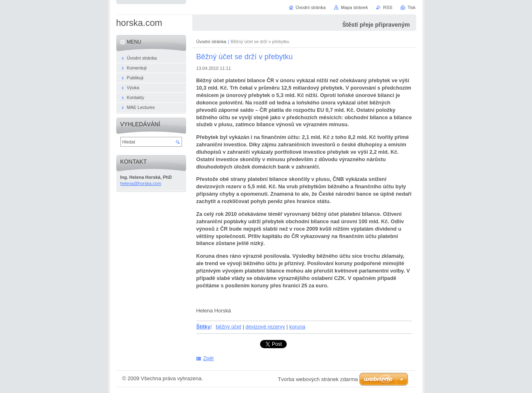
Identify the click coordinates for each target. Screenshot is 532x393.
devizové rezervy (265, 327)
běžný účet (228, 327)
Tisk (412, 7)
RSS (388, 7)
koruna (297, 327)
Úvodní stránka (211, 42)
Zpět (209, 358)
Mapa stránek (355, 7)
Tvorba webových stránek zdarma (318, 379)
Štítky (204, 327)
